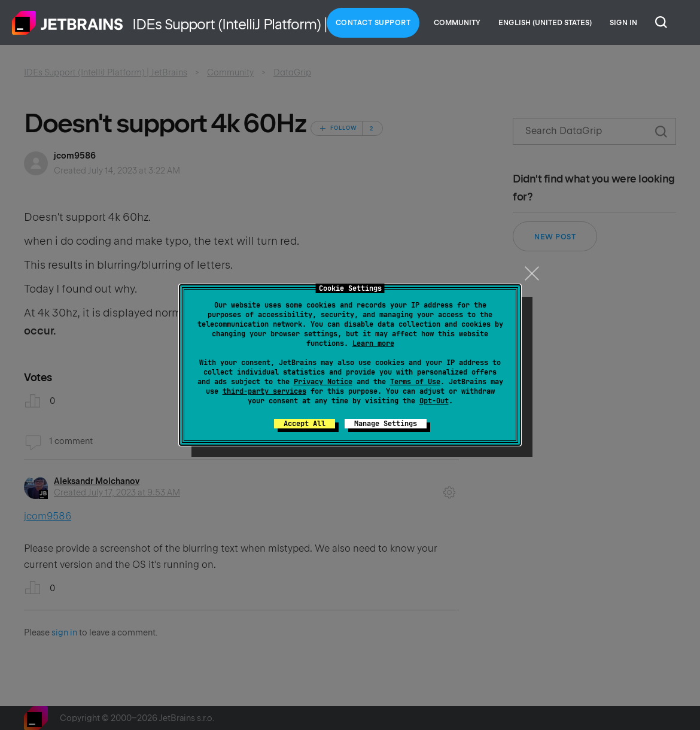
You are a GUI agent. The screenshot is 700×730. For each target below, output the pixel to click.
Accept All (305, 424)
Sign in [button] (623, 23)
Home (68, 23)
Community (457, 23)
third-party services (264, 391)
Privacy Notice (323, 382)
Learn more (373, 343)
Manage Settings (386, 424)
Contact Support (373, 23)
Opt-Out (434, 401)
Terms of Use (415, 382)
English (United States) (545, 23)
